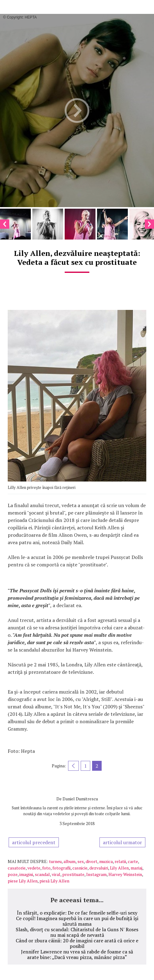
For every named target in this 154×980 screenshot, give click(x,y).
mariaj (136, 868)
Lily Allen (119, 868)
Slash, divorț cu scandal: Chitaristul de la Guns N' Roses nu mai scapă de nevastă (77, 932)
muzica (106, 861)
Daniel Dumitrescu (80, 799)
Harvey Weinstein (125, 874)
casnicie (80, 868)
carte (133, 861)
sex (81, 861)
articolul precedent (34, 842)
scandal (42, 874)
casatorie (17, 868)
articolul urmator (122, 842)
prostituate (73, 874)
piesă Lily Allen (54, 881)
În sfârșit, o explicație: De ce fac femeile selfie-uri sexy (77, 913)
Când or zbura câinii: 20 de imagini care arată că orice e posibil (77, 943)
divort (91, 861)
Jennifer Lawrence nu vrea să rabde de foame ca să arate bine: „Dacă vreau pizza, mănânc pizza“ (77, 954)
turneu (55, 861)
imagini (26, 874)
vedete (34, 868)
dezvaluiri (99, 868)
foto (46, 868)
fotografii (61, 868)
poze (13, 874)
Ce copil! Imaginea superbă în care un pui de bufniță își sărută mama (77, 921)
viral (56, 874)
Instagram (96, 874)
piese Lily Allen (23, 881)
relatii (120, 861)
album (69, 861)
